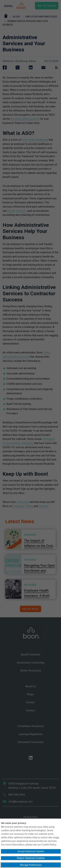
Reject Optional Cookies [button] (31, 858)
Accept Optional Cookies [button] (31, 851)
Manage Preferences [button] (31, 865)
